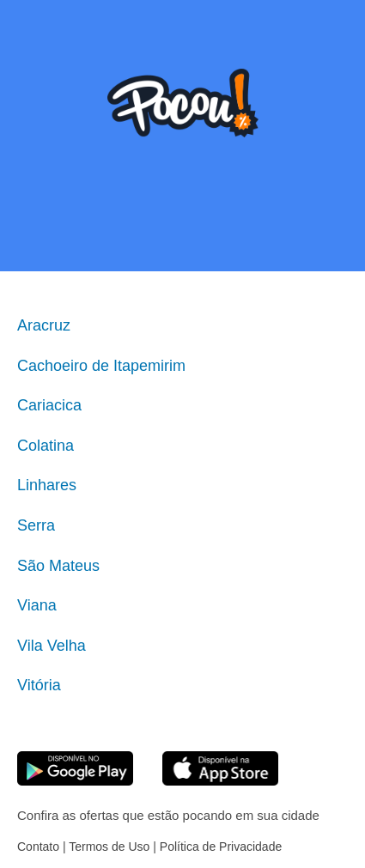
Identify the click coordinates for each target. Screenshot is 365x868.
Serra (36, 525)
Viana (37, 605)
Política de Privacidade (221, 847)
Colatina (46, 446)
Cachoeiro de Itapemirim (101, 366)
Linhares (47, 485)
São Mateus (58, 566)
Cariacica (49, 405)
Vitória (39, 685)
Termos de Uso (109, 847)
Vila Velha (52, 646)
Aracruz (44, 325)
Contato (38, 847)
